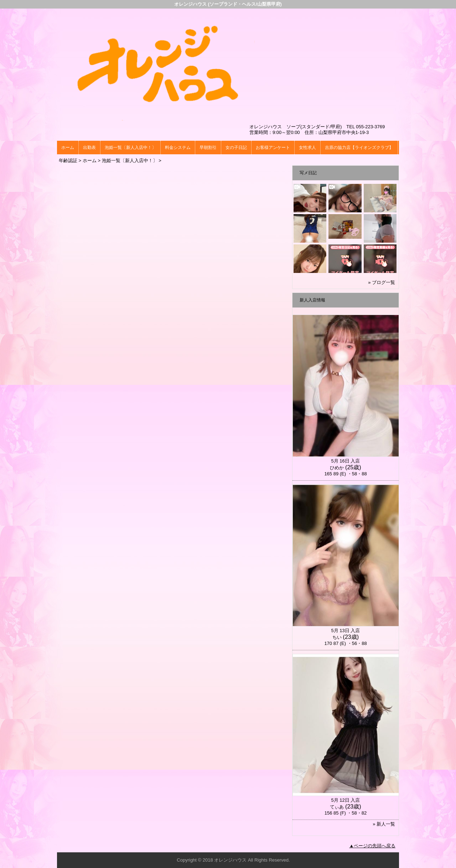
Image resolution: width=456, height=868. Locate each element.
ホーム (68, 148)
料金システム (178, 148)
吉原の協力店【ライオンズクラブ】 (359, 148)
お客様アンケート (273, 148)
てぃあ (337, 807)
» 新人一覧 (384, 824)
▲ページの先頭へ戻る (372, 846)
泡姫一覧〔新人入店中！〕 (130, 148)
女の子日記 (236, 148)
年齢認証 (68, 161)
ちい (337, 637)
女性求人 (307, 148)
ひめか (337, 468)
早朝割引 (208, 148)
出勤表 (89, 148)
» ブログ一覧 (382, 282)
